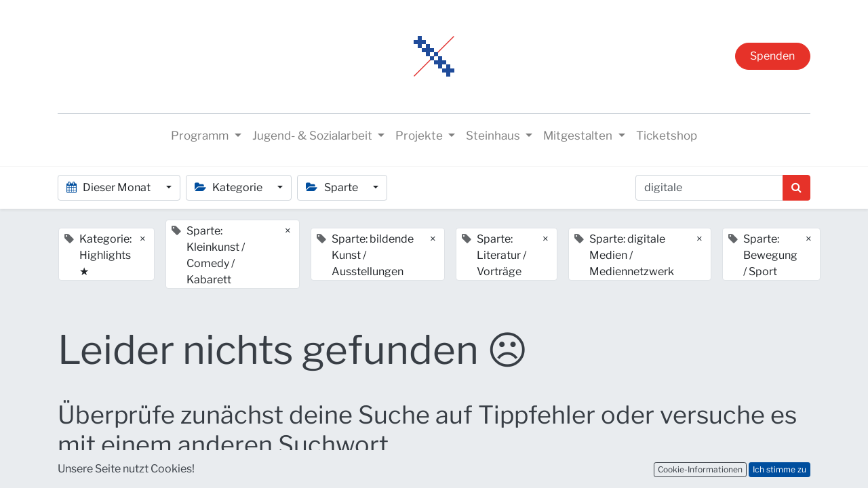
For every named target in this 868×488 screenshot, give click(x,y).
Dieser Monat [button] (110, 187)
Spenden (772, 56)
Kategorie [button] (230, 187)
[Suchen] (796, 188)
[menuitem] (667, 136)
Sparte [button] (333, 187)
